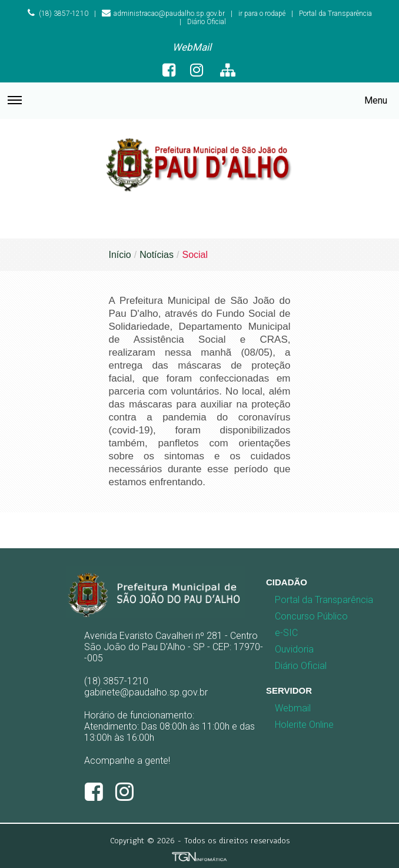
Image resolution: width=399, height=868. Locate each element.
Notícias (157, 255)
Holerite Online (304, 725)
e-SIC (286, 633)
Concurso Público (298, 616)
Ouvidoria (294, 649)
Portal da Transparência (335, 14)
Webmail (293, 708)
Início (120, 255)
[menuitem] (192, 47)
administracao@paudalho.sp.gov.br (163, 14)
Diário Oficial (207, 22)
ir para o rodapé (262, 14)
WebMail (192, 47)
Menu (197, 106)
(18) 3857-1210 (58, 14)
